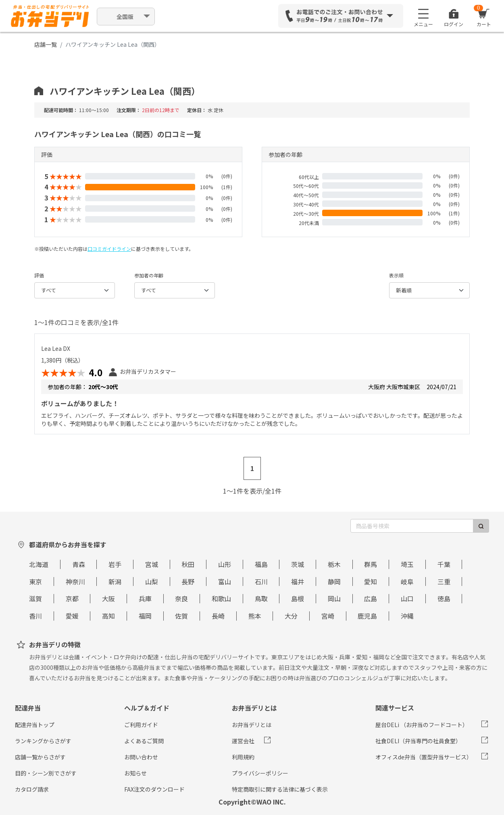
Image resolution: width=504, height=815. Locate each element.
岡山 (334, 598)
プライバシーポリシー (260, 773)
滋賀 (35, 598)
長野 (188, 582)
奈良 (181, 598)
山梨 (152, 582)
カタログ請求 (32, 789)
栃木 (334, 564)
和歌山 (221, 598)
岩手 (115, 564)
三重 (444, 582)
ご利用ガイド (141, 725)
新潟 (115, 582)
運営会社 (243, 741)
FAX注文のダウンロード (154, 789)
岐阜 (407, 582)
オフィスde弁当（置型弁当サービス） (424, 757)
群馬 (371, 564)
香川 (35, 616)
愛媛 (72, 616)
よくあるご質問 (144, 741)
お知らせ (135, 773)
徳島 (444, 598)
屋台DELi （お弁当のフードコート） (422, 725)
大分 (291, 616)
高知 (108, 616)
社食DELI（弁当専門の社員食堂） (418, 741)
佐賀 (181, 616)
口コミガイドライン (109, 249)
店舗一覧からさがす (40, 757)
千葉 (444, 564)
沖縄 (407, 616)
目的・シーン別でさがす (46, 773)
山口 (407, 598)
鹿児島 (367, 616)
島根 (298, 598)
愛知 (371, 582)
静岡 (334, 582)
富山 (225, 582)
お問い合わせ (141, 757)
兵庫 (145, 598)
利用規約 (243, 757)
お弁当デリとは (252, 725)
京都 (72, 598)
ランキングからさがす (43, 741)
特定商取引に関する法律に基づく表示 (280, 789)
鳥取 (261, 598)
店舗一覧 (46, 44)
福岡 (145, 616)
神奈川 (75, 582)
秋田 (188, 564)
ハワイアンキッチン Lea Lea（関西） (125, 91)
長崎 (218, 616)
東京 (35, 582)
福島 (261, 564)
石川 (261, 582)
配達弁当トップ (35, 725)
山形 (225, 564)
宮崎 (328, 616)
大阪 (108, 598)
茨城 (298, 564)
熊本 (255, 616)
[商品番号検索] (412, 526)
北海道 (39, 564)
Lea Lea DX (56, 348)
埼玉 (407, 564)
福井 (298, 582)
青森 (79, 564)
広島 (371, 598)
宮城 (152, 564)
